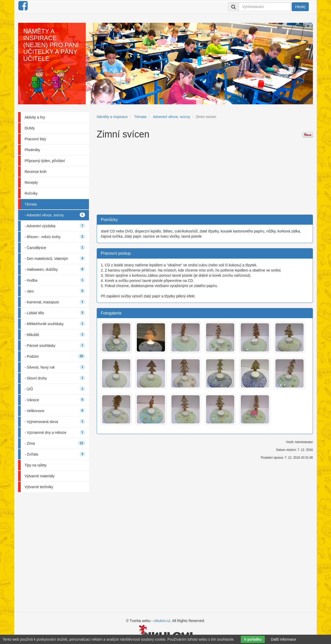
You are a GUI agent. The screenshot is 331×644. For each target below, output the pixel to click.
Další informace (284, 639)
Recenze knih (36, 172)
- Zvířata (55, 454)
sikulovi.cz (162, 621)
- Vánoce (55, 400)
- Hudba (55, 280)
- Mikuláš (55, 334)
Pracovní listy (35, 139)
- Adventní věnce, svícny (55, 215)
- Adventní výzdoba (55, 226)
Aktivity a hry (35, 117)
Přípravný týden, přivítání (45, 161)
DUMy (30, 128)
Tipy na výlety (36, 465)
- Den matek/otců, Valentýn (55, 258)
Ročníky (31, 193)
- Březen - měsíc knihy (55, 237)
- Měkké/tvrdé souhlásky (55, 324)
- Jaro (55, 291)
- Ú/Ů (55, 389)
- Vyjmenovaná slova (55, 421)
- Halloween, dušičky (55, 269)
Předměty (32, 150)
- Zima (55, 443)
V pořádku (253, 639)
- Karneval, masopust (55, 302)
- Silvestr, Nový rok (55, 367)
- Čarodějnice (55, 247)
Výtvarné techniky (39, 487)
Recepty (31, 182)
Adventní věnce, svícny (171, 117)
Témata (31, 204)
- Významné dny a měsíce (55, 432)
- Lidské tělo (55, 313)
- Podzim (55, 356)
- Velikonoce (55, 411)
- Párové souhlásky (55, 345)
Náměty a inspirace (112, 117)
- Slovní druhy (55, 378)
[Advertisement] (205, 178)
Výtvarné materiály (40, 476)
